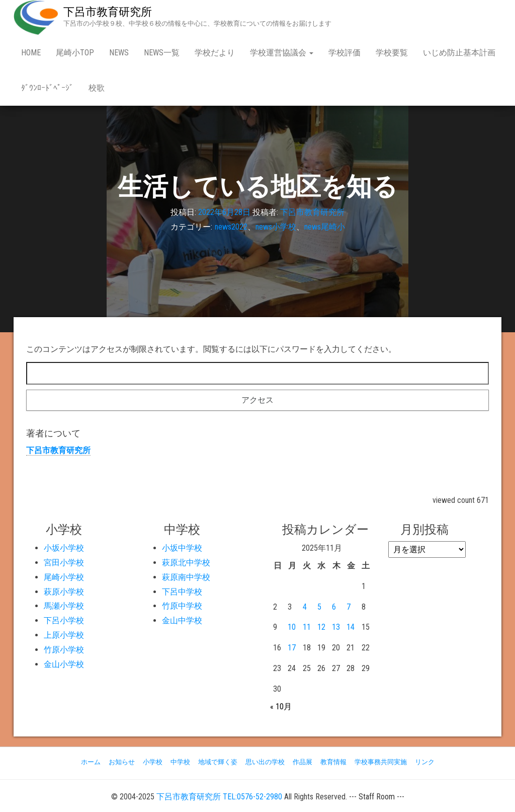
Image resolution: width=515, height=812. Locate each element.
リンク (425, 762)
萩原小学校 (64, 592)
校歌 (97, 88)
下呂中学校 (182, 592)
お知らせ (122, 762)
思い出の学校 (265, 762)
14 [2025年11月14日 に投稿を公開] (351, 627)
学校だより (215, 53)
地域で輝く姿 (218, 762)
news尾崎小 (325, 227)
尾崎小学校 (64, 577)
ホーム (91, 762)
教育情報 (333, 762)
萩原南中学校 (186, 577)
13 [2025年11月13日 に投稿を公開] (336, 627)
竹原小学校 (64, 650)
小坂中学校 (182, 548)
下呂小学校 (64, 620)
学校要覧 (392, 53)
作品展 (303, 762)
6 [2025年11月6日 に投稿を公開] (334, 607)
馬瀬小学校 (64, 606)
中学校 (180, 762)
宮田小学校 (64, 563)
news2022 (231, 227)
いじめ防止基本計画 (459, 53)
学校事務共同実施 (381, 762)
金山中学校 (182, 620)
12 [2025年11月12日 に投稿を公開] (321, 627)
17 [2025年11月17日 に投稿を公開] (292, 648)
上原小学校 (64, 635)
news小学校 (276, 227)
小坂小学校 (64, 548)
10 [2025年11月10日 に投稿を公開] (292, 627)
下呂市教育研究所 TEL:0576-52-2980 (219, 797)
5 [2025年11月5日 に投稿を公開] (319, 607)
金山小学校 (64, 664)
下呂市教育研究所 (108, 12)
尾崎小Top (75, 53)
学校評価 (345, 53)
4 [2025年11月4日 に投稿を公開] (305, 607)
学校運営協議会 (282, 53)
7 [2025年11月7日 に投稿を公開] (349, 607)
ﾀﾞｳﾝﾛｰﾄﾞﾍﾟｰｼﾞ (47, 88)
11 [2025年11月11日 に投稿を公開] (307, 627)
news (119, 53)
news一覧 (162, 53)
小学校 (153, 762)
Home (31, 53)
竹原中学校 (182, 606)
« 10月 (281, 707)
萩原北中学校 (186, 563)
